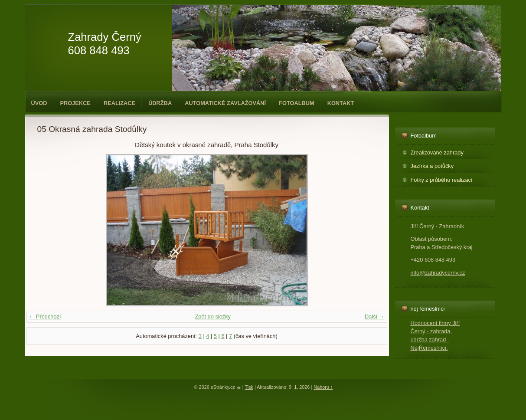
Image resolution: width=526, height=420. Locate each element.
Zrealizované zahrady (437, 153)
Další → (375, 317)
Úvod (39, 103)
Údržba (160, 103)
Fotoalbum (297, 103)
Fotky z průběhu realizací (442, 180)
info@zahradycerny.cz (438, 273)
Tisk (249, 387)
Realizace (119, 103)
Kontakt (341, 103)
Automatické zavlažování (225, 103)
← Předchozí (45, 317)
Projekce (75, 103)
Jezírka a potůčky (432, 166)
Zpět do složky (213, 317)
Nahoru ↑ (323, 387)
